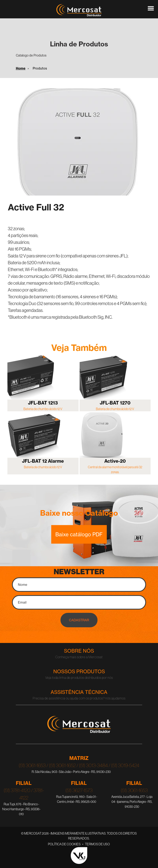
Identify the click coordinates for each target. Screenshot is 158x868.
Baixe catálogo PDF (79, 534)
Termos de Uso (97, 844)
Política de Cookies (64, 844)
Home (21, 68)
